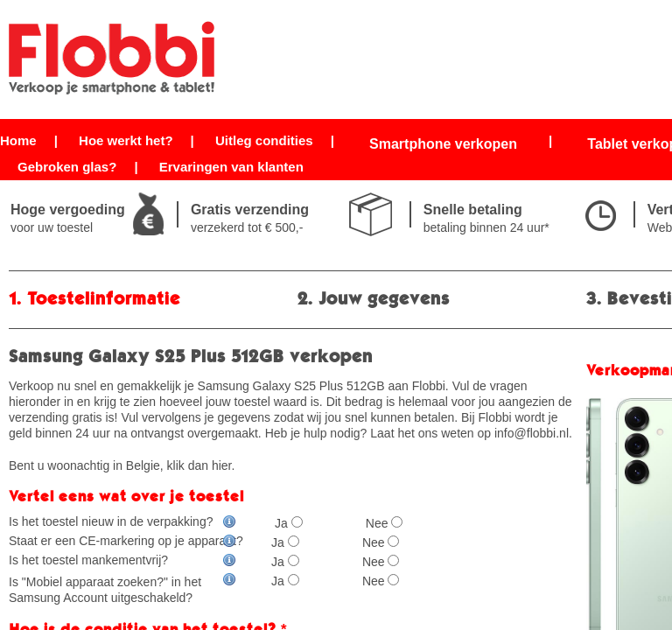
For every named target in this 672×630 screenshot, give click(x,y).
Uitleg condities (264, 140)
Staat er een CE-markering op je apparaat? (126, 541)
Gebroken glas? (67, 167)
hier (222, 465)
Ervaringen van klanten (231, 167)
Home (18, 140)
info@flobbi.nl (532, 433)
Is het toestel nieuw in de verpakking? (122, 521)
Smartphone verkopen (443, 144)
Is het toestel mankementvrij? (122, 560)
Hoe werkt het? (126, 140)
